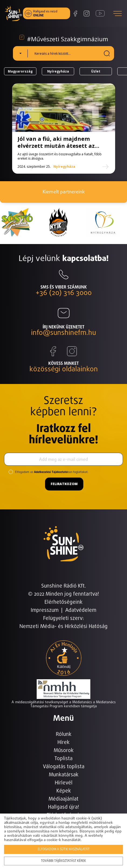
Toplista (63, 759)
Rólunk (64, 734)
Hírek (63, 742)
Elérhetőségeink (63, 602)
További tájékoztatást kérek (63, 861)
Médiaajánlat (63, 799)
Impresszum (45, 610)
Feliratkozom (64, 484)
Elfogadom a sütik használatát (64, 849)
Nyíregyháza (58, 71)
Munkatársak (64, 775)
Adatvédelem (81, 610)
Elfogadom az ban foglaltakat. (52, 472)
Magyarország (20, 71)
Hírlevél (64, 783)
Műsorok (64, 751)
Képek (64, 791)
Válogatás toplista (64, 767)
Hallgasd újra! (63, 807)
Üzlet (96, 71)
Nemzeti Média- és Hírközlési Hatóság (63, 627)
